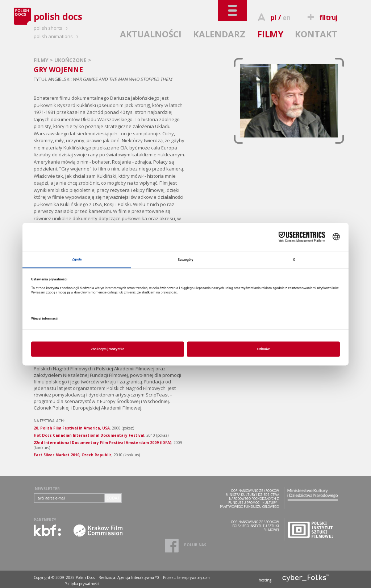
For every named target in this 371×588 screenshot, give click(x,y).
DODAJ (113, 498)
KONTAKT (316, 34)
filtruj (321, 17)
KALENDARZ (219, 34)
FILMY (270, 34)
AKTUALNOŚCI (151, 34)
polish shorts (52, 28)
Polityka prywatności (82, 584)
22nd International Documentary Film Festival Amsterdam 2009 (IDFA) (103, 443)
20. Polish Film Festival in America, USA (72, 428)
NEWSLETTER (47, 489)
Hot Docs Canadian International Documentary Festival (89, 435)
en (287, 17)
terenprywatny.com (193, 577)
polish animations (57, 36)
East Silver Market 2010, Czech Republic (73, 455)
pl (274, 17)
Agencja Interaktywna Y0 (138, 577)
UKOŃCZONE (71, 60)
